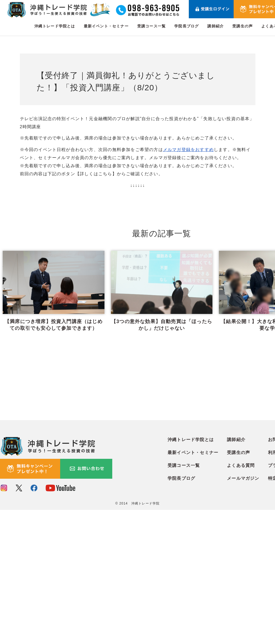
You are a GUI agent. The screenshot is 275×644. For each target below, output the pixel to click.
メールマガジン (243, 613)
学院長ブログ (187, 26)
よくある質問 (241, 600)
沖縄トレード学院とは (55, 26)
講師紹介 (216, 26)
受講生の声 (243, 26)
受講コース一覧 (151, 26)
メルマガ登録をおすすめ (188, 150)
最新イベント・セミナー (106, 26)
